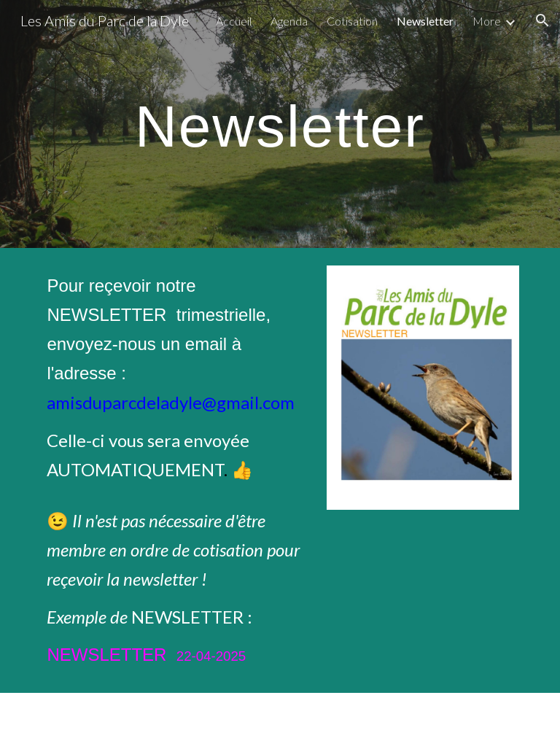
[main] (280, 124)
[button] (542, 20)
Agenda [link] (289, 21)
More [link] (487, 21)
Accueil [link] (234, 21)
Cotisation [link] (352, 21)
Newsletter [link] (425, 21)
